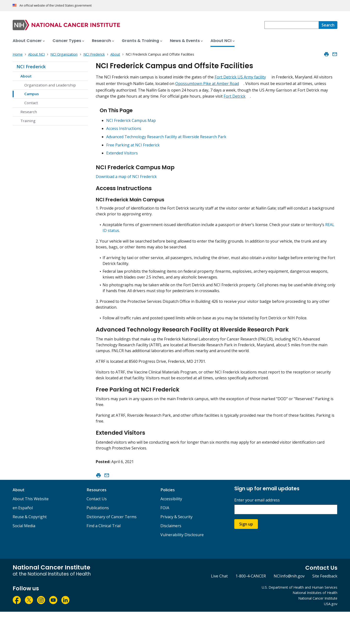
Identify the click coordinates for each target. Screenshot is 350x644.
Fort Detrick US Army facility (240, 77)
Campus (32, 94)
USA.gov (331, 636)
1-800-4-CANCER (251, 609)
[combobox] (292, 25)
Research (29, 112)
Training (28, 121)
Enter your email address (257, 533)
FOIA (165, 540)
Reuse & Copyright (30, 549)
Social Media (24, 558)
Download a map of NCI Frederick (126, 182)
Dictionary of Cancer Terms (112, 549)
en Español (23, 540)
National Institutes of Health (315, 625)
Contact (31, 103)
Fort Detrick (235, 96)
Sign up (246, 557)
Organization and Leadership (50, 85)
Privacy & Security (176, 549)
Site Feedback (325, 609)
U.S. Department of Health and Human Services (300, 620)
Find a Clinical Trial (104, 558)
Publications (98, 540)
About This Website (31, 531)
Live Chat (219, 609)
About (26, 76)
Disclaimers (171, 558)
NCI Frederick (31, 67)
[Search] (328, 25)
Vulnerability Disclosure (182, 567)
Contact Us (97, 531)
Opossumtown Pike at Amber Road (207, 84)
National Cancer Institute (318, 631)
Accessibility (171, 531)
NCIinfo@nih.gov (289, 609)
